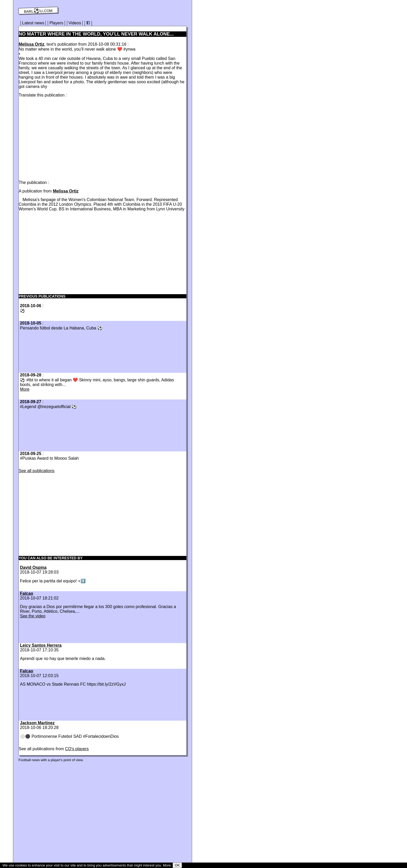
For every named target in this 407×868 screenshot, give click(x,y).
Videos (75, 23)
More (25, 389)
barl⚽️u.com (38, 11)
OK (177, 865)
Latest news (33, 23)
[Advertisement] (62, 138)
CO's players (77, 749)
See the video (33, 616)
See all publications (37, 471)
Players (56, 23)
